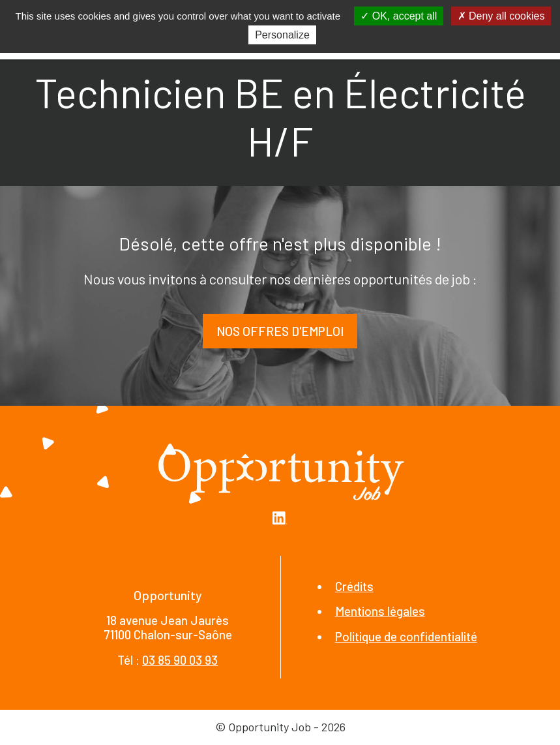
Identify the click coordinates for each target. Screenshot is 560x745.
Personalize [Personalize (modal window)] (282, 35)
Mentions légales (380, 611)
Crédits (354, 586)
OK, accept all (399, 16)
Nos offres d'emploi (280, 331)
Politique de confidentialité (406, 636)
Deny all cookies (501, 16)
